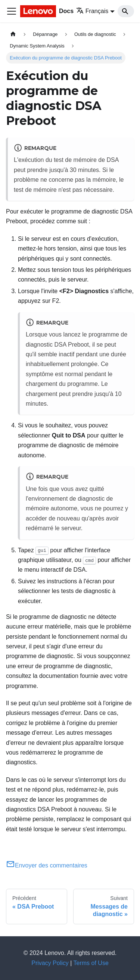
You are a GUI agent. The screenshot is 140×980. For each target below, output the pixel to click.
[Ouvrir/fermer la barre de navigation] (12, 11)
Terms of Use (91, 963)
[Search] (126, 11)
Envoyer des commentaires (47, 865)
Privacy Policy (50, 963)
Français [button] (92, 11)
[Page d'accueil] (13, 34)
